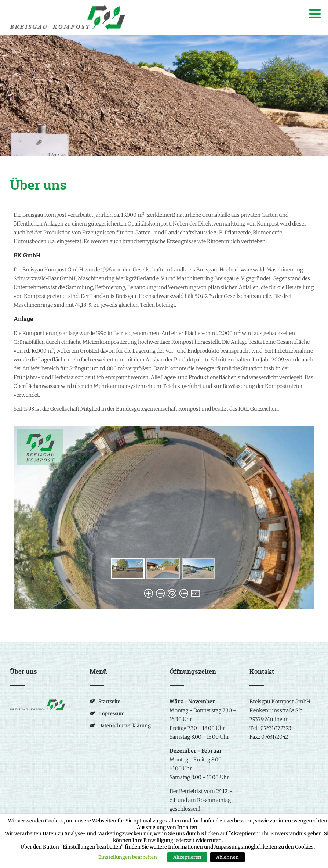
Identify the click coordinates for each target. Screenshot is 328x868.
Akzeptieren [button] (187, 857)
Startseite (109, 701)
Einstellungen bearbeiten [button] (128, 857)
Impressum (112, 714)
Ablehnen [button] (227, 857)
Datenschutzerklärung (125, 726)
